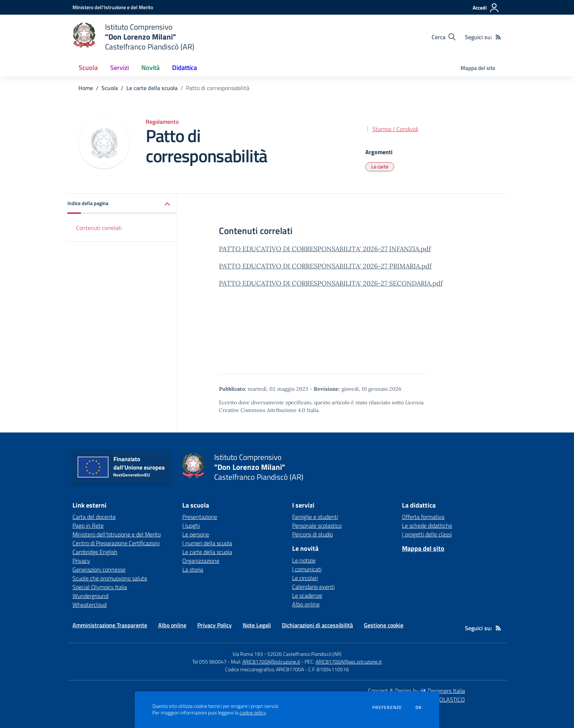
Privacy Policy (215, 625)
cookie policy (253, 713)
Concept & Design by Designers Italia (416, 691)
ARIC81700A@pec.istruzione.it (349, 662)
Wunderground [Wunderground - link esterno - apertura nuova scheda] (90, 596)
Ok (419, 707)
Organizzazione (201, 561)
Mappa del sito (478, 68)
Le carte (380, 166)
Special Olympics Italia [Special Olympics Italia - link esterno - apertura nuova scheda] (100, 587)
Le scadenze (307, 595)
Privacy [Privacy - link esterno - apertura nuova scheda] (81, 561)
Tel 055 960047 (209, 662)
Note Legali (257, 625)
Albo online (306, 604)
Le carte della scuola (152, 88)
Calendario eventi (313, 587)
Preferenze (387, 707)
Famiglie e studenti (315, 517)
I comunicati (307, 569)
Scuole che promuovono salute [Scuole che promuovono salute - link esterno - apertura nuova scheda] (110, 578)
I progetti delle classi (427, 534)
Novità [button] (150, 68)
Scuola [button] (88, 68)
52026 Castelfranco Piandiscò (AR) (304, 654)
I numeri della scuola (207, 543)
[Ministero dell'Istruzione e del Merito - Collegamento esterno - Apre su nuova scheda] (113, 7)
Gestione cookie (384, 625)
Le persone (196, 534)
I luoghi (191, 525)
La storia (193, 569)
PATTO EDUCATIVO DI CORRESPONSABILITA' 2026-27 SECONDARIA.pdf (331, 283)
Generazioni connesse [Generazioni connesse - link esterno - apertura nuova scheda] (99, 569)
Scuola (110, 88)
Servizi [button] (120, 68)
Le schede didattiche (427, 525)
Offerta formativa (423, 517)
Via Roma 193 (248, 654)
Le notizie (304, 560)
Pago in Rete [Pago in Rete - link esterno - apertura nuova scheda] (88, 525)
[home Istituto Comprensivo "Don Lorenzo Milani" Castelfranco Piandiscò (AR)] (133, 37)
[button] (122, 204)
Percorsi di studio (312, 534)
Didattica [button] (184, 68)
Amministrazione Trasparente (110, 625)
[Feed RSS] (498, 37)
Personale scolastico (317, 525)
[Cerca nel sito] (443, 37)
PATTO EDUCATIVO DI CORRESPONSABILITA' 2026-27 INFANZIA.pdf (325, 249)
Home (86, 88)
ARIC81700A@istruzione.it (271, 662)
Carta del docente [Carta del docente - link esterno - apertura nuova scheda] (94, 517)
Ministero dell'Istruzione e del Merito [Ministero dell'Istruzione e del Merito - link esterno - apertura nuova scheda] (117, 534)
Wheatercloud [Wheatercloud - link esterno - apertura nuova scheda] (90, 605)
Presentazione (200, 517)
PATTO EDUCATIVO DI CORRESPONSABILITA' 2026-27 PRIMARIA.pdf (325, 266)
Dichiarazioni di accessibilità (317, 625)
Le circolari (305, 578)
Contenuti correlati (99, 228)
